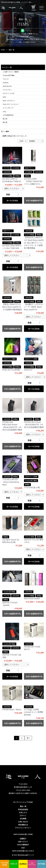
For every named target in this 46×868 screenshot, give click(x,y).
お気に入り (23, 812)
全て (3, 131)
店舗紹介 (23, 839)
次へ (28, 738)
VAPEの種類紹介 (23, 845)
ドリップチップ (8, 108)
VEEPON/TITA (7, 86)
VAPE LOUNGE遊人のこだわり (23, 851)
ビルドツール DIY (9, 93)
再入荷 (5, 122)
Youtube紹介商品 (9, 75)
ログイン (23, 815)
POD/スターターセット (11, 104)
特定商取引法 (23, 825)
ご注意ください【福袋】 (11, 72)
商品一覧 (23, 806)
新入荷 (5, 119)
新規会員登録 (23, 809)
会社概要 (23, 818)
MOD (4, 97)
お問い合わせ (23, 822)
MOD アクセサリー (9, 101)
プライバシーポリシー (23, 828)
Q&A (23, 848)
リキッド (6, 79)
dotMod (6, 83)
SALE (5, 111)
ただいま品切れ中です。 (35, 201)
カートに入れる (12, 201)
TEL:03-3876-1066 (23, 790)
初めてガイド (23, 842)
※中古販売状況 (8, 115)
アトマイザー (7, 90)
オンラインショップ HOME (23, 802)
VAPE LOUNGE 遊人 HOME (23, 834)
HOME (3, 50)
